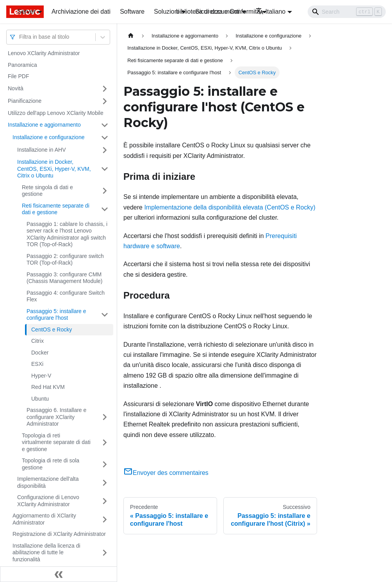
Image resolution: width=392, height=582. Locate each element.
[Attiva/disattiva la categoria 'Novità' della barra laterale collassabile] (105, 89)
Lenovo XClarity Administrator (44, 53)
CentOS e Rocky (52, 330)
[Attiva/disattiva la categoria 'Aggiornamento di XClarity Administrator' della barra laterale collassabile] (105, 519)
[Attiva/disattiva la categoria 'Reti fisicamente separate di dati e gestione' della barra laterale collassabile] (105, 209)
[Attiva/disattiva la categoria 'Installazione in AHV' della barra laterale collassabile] (105, 150)
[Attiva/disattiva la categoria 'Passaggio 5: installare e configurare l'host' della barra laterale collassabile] (105, 315)
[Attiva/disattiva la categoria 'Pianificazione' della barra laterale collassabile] (105, 101)
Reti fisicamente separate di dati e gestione (56, 209)
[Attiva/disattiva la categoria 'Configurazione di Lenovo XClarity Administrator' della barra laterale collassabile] (105, 501)
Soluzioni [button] (167, 12)
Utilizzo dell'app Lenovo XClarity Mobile (56, 113)
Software (132, 12)
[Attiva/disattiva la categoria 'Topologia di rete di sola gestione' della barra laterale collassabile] (105, 464)
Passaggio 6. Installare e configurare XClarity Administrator (56, 417)
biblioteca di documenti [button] (208, 12)
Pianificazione (25, 101)
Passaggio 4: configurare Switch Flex (66, 296)
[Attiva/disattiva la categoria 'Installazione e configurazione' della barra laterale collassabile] (105, 138)
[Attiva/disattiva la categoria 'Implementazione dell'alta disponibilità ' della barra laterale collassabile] (105, 483)
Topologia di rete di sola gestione (51, 464)
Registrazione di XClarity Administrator (59, 534)
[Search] (347, 12)
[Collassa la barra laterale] (59, 574)
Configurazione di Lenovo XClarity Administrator (48, 501)
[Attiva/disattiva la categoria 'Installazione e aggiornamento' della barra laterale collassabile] (105, 125)
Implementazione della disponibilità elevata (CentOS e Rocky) (230, 207)
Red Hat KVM (48, 387)
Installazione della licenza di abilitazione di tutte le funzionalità (46, 552)
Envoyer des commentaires (166, 473)
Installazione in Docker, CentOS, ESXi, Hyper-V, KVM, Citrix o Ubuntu (54, 169)
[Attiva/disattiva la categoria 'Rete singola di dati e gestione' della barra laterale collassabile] (105, 191)
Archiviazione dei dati (81, 12)
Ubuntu (40, 399)
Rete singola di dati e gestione (47, 191)
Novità (16, 88)
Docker (40, 353)
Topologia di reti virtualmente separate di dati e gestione (56, 442)
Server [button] (26, 12)
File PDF (18, 76)
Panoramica (22, 65)
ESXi (37, 364)
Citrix (37, 341)
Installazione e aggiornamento (44, 125)
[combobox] (20, 37)
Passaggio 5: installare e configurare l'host (56, 315)
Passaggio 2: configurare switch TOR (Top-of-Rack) (65, 260)
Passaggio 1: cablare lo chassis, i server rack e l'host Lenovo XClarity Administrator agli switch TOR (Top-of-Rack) (67, 234)
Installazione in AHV (42, 150)
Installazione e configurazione (48, 137)
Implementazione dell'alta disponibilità (48, 482)
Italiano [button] (271, 12)
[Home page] (131, 36)
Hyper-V (41, 376)
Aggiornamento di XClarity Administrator (44, 519)
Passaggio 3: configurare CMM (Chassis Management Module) (65, 278)
